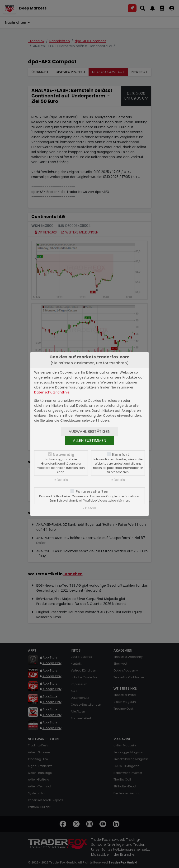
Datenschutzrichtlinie (52, 392)
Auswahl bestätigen (89, 432)
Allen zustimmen (89, 441)
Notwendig (64, 455)
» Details (61, 480)
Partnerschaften (92, 491)
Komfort (120, 455)
